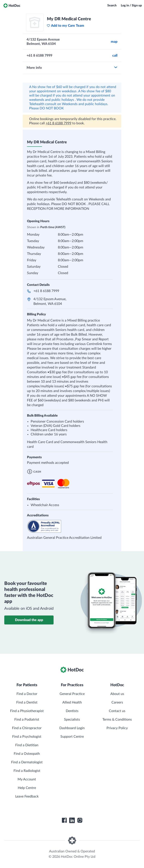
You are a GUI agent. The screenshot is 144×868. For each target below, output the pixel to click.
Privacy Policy (117, 728)
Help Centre (27, 788)
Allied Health (72, 702)
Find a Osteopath (27, 754)
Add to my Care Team (65, 26)
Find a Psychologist (27, 737)
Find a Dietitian (27, 745)
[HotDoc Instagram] (80, 820)
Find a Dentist (27, 702)
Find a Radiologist (27, 771)
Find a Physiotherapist (27, 711)
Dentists (72, 711)
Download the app (29, 620)
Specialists (72, 720)
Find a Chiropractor (27, 728)
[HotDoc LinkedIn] (72, 820)
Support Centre (72, 737)
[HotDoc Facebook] (64, 820)
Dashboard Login (72, 728)
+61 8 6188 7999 (58, 123)
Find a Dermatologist (27, 762)
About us (117, 694)
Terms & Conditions (117, 720)
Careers (117, 702)
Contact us (117, 711)
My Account (27, 779)
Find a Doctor (27, 694)
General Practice (72, 694)
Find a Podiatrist (27, 720)
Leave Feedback (27, 796)
